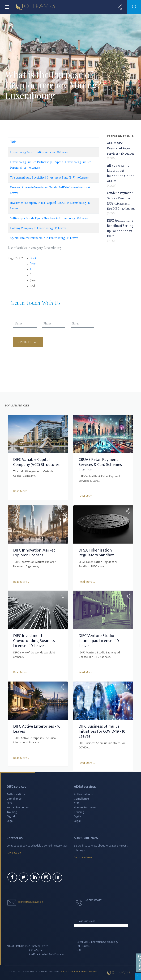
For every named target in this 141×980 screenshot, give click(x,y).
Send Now (28, 342)
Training (12, 811)
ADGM (112, 158)
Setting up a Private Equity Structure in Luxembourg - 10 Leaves (49, 218)
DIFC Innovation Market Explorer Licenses (34, 552)
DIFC (111, 213)
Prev (33, 264)
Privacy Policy (89, 971)
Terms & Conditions (70, 971)
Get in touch (14, 852)
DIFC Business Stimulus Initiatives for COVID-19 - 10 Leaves (102, 731)
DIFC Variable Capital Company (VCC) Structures (36, 462)
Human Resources (18, 807)
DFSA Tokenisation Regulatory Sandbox (96, 552)
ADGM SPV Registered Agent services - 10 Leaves (121, 148)
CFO (9, 802)
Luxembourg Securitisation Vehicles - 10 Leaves (39, 152)
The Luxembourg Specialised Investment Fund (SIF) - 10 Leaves (49, 178)
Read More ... (21, 491)
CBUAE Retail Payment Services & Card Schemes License (100, 465)
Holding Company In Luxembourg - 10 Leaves (38, 228)
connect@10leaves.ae (30, 901)
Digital (11, 816)
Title (13, 142)
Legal (10, 820)
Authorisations (16, 793)
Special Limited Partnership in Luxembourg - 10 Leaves (44, 238)
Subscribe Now (83, 857)
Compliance (14, 798)
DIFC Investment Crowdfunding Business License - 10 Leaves (34, 640)
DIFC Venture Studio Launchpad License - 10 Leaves (99, 640)
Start (33, 258)
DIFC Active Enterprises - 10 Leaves (37, 728)
